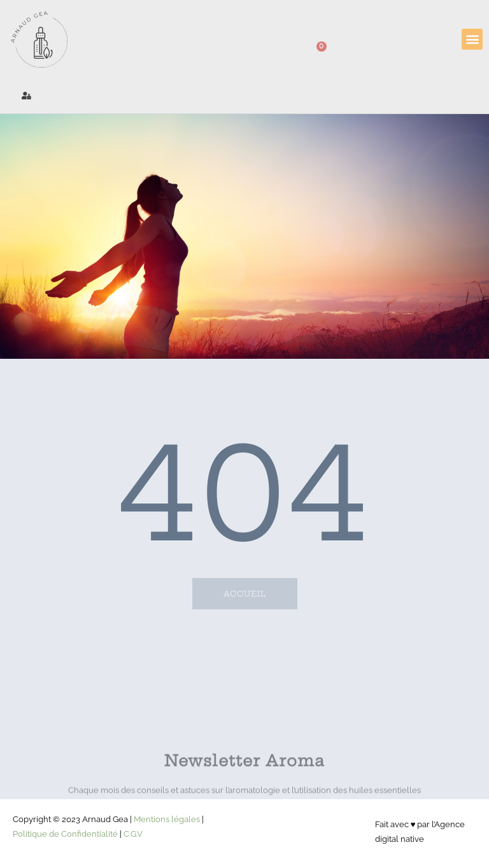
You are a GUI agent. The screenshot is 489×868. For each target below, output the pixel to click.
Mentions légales (167, 819)
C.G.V (133, 834)
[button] (472, 39)
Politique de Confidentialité (65, 834)
